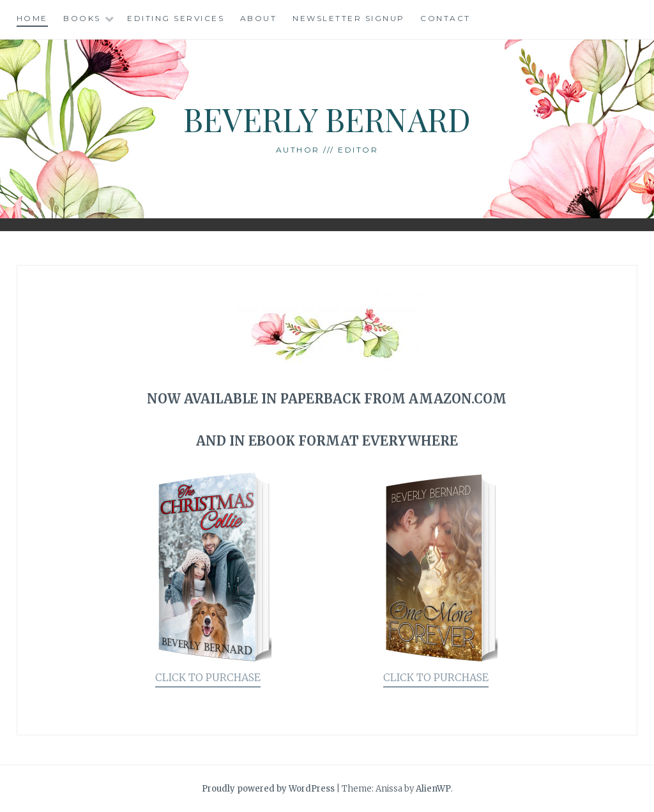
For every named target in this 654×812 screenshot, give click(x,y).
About (259, 18)
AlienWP (433, 789)
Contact (445, 18)
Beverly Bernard (327, 119)
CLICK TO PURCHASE (208, 677)
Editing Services (176, 18)
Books (82, 18)
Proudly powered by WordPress (268, 789)
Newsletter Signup (349, 18)
